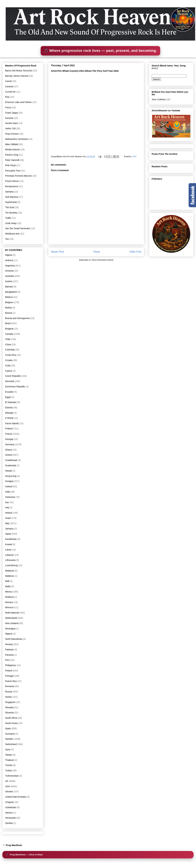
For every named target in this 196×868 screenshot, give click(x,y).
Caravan (9, 86)
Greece (9, 455)
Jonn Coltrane (159, 99)
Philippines (11, 665)
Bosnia (9, 313)
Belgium (9, 302)
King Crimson (12, 134)
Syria (8, 749)
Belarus (9, 297)
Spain (8, 728)
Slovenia (9, 713)
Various (9, 813)
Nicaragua (10, 629)
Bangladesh (11, 292)
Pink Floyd (10, 165)
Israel (8, 518)
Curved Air (10, 92)
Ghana (9, 450)
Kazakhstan (11, 539)
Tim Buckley (11, 213)
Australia (9, 276)
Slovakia (9, 707)
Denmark (10, 381)
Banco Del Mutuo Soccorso (19, 71)
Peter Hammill (12, 160)
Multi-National (12, 613)
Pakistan (9, 650)
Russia (9, 692)
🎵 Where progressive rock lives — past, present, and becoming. (100, 51)
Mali (7, 581)
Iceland (9, 486)
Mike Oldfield (12, 144)
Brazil (8, 323)
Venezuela (10, 818)
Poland (9, 671)
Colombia (10, 350)
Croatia (9, 360)
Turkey (9, 770)
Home (97, 252)
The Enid (10, 207)
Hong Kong (11, 476)
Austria (9, 281)
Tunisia (9, 765)
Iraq (7, 507)
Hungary (9, 481)
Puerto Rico (11, 681)
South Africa (11, 718)
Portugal (9, 676)
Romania (10, 686)
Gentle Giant (11, 123)
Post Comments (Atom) (103, 260)
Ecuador (9, 392)
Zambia (9, 823)
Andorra (9, 260)
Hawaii (9, 471)
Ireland (9, 513)
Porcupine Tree (13, 171)
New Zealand (12, 623)
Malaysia (10, 571)
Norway (9, 644)
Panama (9, 655)
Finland (9, 429)
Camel (8, 81)
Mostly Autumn (13, 149)
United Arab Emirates (16, 797)
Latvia (8, 550)
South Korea (11, 723)
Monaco (9, 602)
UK (7, 781)
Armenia (9, 271)
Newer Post (57, 252)
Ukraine (9, 791)
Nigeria (9, 634)
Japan (8, 534)
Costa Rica (11, 355)
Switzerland (11, 744)
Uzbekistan (11, 807)
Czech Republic (13, 376)
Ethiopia (9, 413)
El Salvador (11, 402)
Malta (8, 586)
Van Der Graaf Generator (18, 228)
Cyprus (9, 371)
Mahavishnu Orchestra (16, 139)
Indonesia (10, 497)
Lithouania (10, 560)
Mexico (9, 592)
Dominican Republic (15, 387)
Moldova (9, 597)
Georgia (9, 439)
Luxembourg (11, 565)
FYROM (9, 418)
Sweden (9, 739)
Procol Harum (12, 181)
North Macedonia (14, 639)
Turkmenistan (12, 776)
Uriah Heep (11, 223)
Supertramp (11, 202)
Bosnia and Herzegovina (17, 318)
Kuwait (9, 544)
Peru (8, 660)
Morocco (9, 607)
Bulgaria (9, 329)
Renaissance (12, 186)
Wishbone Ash (12, 234)
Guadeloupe (11, 460)
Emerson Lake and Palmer (18, 102)
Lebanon (10, 555)
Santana (9, 192)
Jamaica (9, 529)
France (9, 434)
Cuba (8, 366)
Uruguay (9, 802)
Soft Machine (12, 197)
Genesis (9, 118)
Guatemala (11, 465)
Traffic (8, 218)
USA (134, 156)
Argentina (10, 266)
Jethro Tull (10, 128)
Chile (8, 339)
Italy (7, 523)
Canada (9, 334)
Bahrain (9, 287)
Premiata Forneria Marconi (18, 176)
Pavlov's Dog (12, 155)
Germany (10, 444)
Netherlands (11, 618)
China (8, 345)
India (8, 492)
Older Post (135, 252)
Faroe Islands (12, 423)
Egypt (8, 397)
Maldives (10, 576)
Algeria (9, 255)
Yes (7, 239)
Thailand (9, 760)
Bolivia (8, 308)
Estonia (9, 408)
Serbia (8, 697)
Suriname (10, 734)
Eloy (7, 97)
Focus (8, 107)
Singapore (10, 702)
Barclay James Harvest (17, 76)
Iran (7, 502)
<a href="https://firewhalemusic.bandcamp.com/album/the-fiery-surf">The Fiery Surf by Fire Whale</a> (96, 112)
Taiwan (9, 755)
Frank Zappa (11, 113)
